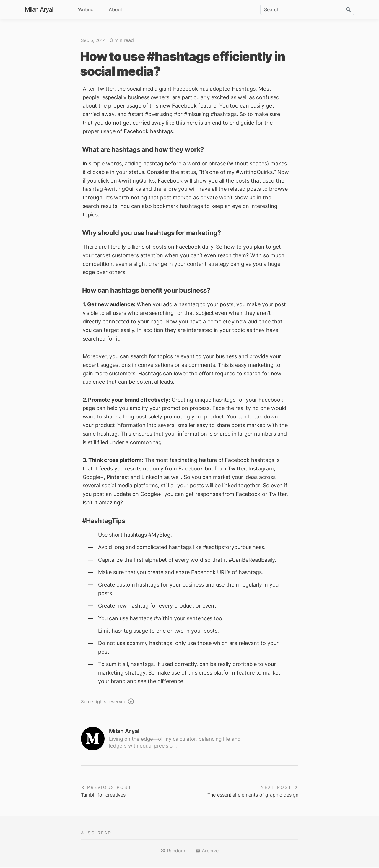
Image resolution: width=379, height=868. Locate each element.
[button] (173, 851)
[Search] (301, 9)
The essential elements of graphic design (247, 795)
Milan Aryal (39, 9)
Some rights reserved (105, 701)
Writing (86, 9)
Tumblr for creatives (106, 795)
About (116, 9)
